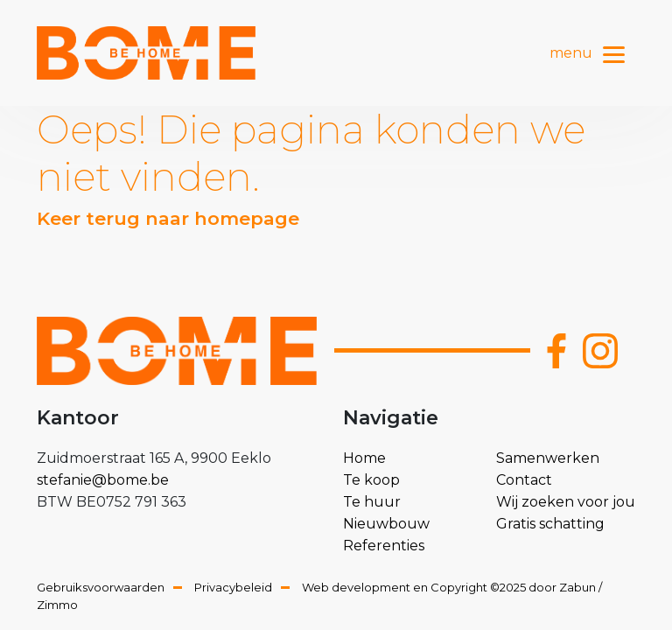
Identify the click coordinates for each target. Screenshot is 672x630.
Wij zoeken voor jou (566, 502)
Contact (524, 480)
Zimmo (57, 605)
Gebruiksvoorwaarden (101, 587)
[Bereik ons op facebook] (556, 351)
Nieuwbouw (386, 524)
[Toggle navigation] (614, 52)
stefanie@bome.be (103, 480)
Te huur (372, 502)
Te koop (371, 480)
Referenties (384, 546)
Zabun (577, 587)
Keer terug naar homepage (168, 218)
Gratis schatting (550, 524)
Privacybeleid (233, 587)
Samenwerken (548, 458)
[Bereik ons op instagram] (600, 351)
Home (364, 458)
